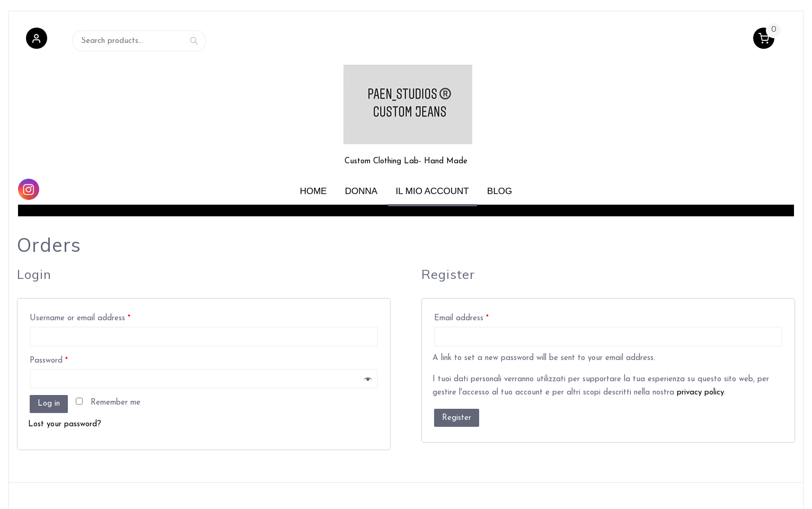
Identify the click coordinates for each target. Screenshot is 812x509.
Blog (500, 154)
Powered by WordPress (55, 490)
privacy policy (700, 356)
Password (49, 324)
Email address (461, 282)
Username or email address (80, 282)
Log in (49, 367)
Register (457, 381)
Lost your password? (65, 387)
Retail (134, 490)
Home (314, 154)
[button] (37, 41)
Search (194, 41)
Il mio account (433, 154)
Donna (361, 154)
